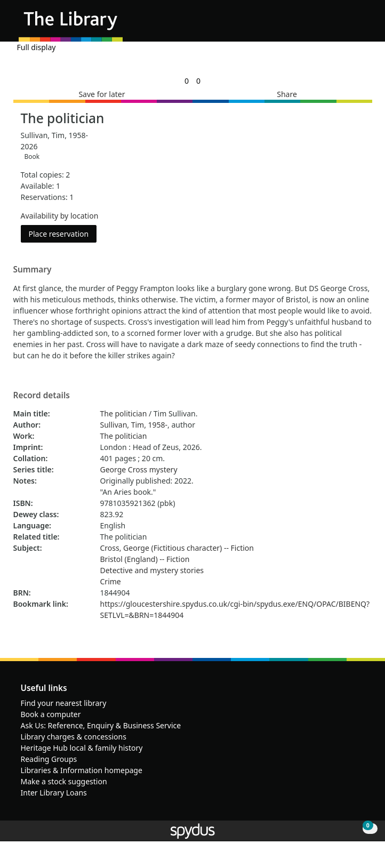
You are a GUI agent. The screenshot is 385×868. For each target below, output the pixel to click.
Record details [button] (42, 396)
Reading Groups (49, 759)
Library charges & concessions (74, 737)
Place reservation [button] (63, 233)
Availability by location (60, 216)
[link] (187, 81)
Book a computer (51, 714)
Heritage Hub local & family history (82, 748)
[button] (348, 25)
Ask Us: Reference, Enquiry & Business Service (101, 725)
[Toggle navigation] (361, 25)
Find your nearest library (64, 703)
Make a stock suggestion (64, 781)
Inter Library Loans (54, 793)
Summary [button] (33, 270)
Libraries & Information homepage (82, 770)
